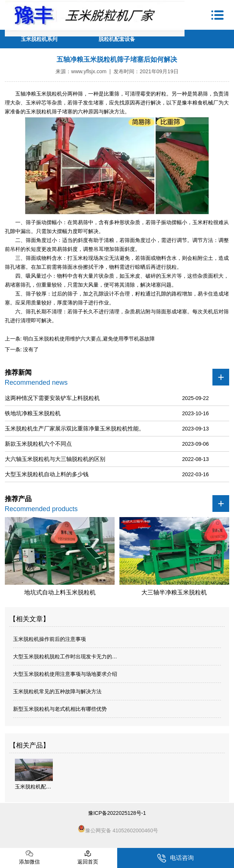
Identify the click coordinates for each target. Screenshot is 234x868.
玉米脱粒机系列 (39, 39)
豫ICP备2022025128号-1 (117, 813)
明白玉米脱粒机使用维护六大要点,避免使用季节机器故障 (88, 339)
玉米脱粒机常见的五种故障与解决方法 (57, 691)
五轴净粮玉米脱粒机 (39, 94)
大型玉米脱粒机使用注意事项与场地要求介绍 (65, 674)
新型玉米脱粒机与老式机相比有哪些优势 (60, 709)
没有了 (30, 349)
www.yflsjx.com (89, 71)
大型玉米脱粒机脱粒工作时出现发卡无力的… (65, 656)
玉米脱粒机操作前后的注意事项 (49, 639)
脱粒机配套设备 (117, 39)
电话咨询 (175, 858)
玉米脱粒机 (39, 112)
